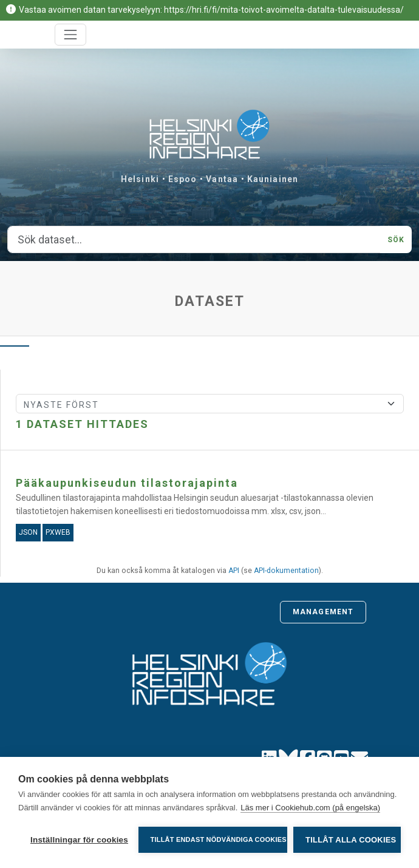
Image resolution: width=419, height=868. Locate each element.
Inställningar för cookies (79, 840)
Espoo (183, 179)
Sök (396, 240)
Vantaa (222, 179)
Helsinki (140, 179)
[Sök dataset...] (194, 240)
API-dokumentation (286, 571)
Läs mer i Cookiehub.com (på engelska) (310, 808)
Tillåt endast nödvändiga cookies (219, 839)
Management (323, 612)
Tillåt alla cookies (351, 840)
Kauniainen (273, 179)
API (234, 571)
